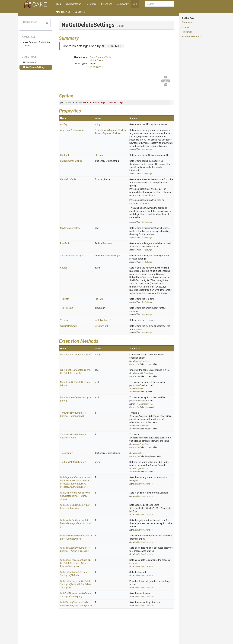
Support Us (63, 12)
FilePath (99, 155)
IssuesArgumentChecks (144, 404)
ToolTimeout (67, 308)
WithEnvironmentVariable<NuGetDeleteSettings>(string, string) (75, 496)
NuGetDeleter (30, 63)
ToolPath (65, 299)
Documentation (73, 4)
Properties (187, 32)
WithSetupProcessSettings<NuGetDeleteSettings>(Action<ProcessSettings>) (76, 563)
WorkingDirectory (69, 326)
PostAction (66, 243)
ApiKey (64, 124)
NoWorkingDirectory (70, 228)
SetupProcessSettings (71, 256)
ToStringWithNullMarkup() (73, 462)
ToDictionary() (67, 453)
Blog (59, 4)
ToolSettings (96, 67)
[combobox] (160, 4)
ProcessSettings (111, 256)
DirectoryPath (102, 326)
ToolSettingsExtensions (144, 484)
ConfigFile (65, 155)
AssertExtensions (141, 426)
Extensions (107, 4)
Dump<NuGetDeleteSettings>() (76, 355)
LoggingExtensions (142, 361)
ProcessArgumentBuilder (113, 130)
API (135, 4)
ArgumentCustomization (73, 130)
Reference (91, 4)
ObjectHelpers (140, 453)
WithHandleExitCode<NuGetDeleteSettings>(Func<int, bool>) (76, 523)
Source (80, 12)
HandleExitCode (68, 179)
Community (123, 4)
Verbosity (65, 320)
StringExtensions (141, 469)
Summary (187, 22)
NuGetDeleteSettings (34, 67)
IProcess (107, 243)
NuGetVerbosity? (103, 320)
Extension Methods (192, 37)
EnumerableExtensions (143, 373)
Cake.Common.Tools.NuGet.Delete (37, 44)
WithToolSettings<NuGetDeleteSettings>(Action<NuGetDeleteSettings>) (76, 584)
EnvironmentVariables (71, 161)
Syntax (185, 27)
